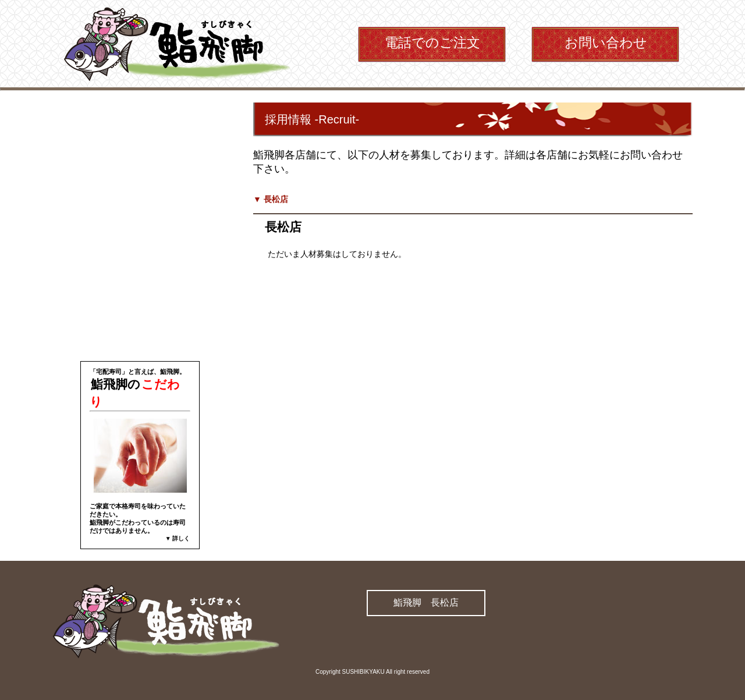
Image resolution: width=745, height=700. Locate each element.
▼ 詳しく (178, 538)
